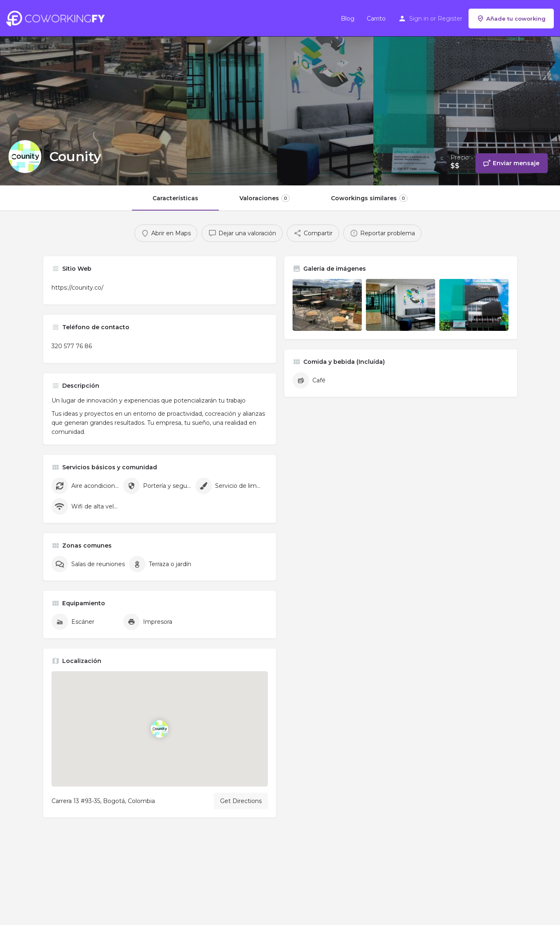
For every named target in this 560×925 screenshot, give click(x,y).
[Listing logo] (25, 157)
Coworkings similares (369, 198)
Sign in (419, 19)
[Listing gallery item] (327, 305)
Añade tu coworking (511, 19)
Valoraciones (265, 198)
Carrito (376, 19)
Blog (348, 19)
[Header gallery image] (93, 93)
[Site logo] (57, 18)
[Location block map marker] (159, 729)
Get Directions (241, 801)
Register (450, 19)
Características (175, 198)
